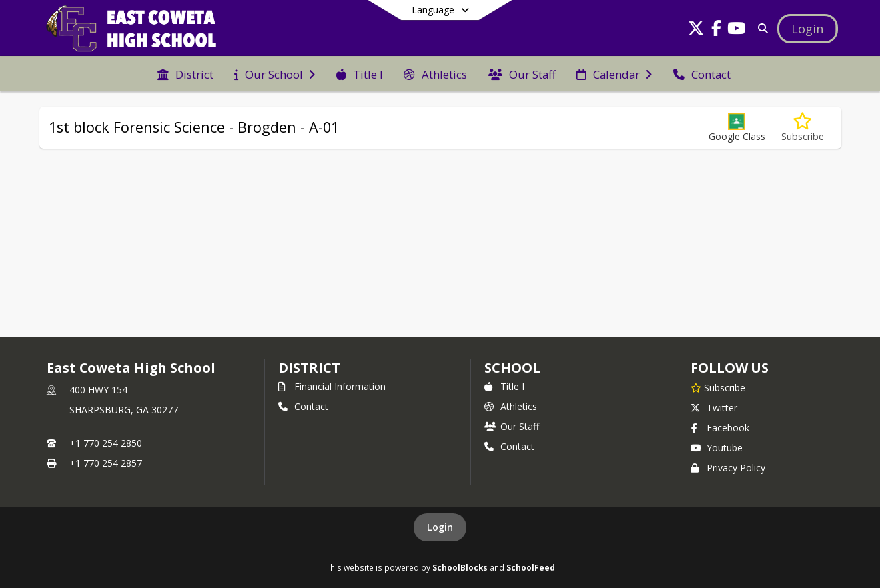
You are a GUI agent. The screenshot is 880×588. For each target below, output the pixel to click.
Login (440, 527)
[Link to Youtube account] (736, 30)
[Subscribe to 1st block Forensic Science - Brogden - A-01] (803, 128)
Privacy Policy (728, 468)
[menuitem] (185, 73)
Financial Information (332, 386)
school (512, 368)
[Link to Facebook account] (716, 30)
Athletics (511, 406)
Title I (504, 386)
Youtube (717, 448)
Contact (303, 406)
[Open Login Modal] (807, 29)
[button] (737, 128)
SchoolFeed (531, 567)
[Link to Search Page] (760, 28)
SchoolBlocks (460, 567)
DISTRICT (309, 368)
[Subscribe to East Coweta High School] (718, 387)
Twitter (714, 408)
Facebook (720, 428)
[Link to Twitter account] (696, 30)
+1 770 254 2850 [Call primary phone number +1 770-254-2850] (106, 443)
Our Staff (512, 426)
